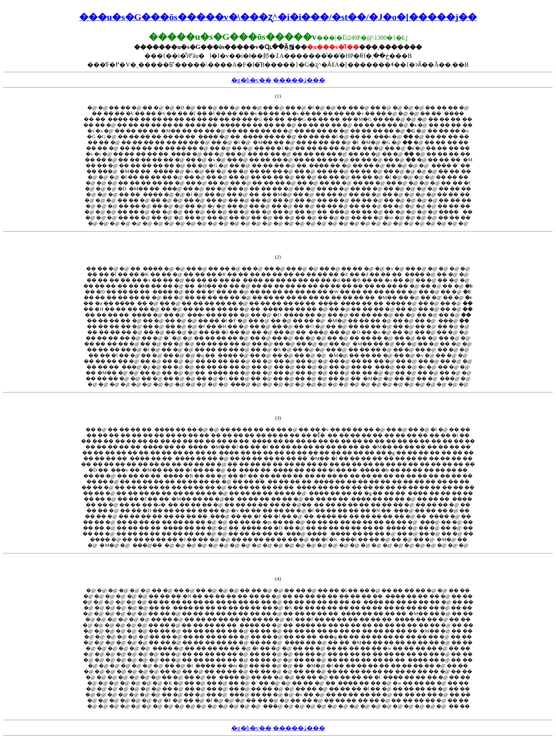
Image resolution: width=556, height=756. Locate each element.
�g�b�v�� (251, 80)
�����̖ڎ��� (299, 80)
